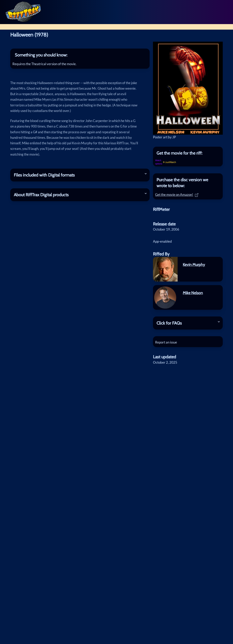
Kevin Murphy (194, 267)
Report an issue (167, 345)
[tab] (80, 55)
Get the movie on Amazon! (178, 196)
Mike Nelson (193, 295)
